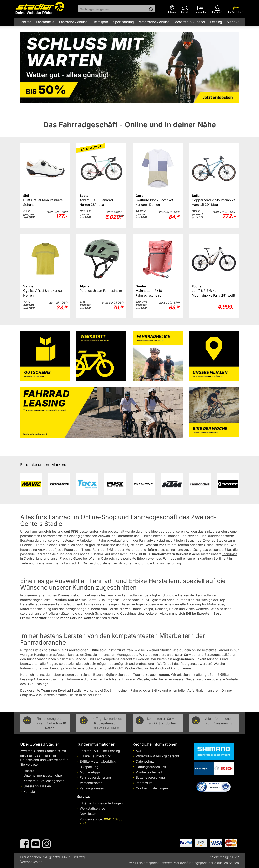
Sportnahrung (123, 22)
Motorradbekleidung (154, 22)
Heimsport (100, 22)
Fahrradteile (45, 22)
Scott (92, 600)
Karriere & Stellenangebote (44, 781)
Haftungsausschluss (151, 767)
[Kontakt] (185, 9)
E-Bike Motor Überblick (98, 761)
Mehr (231, 22)
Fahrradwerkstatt (152, 540)
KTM (145, 600)
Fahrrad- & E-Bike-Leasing (100, 751)
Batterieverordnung (150, 777)
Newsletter (88, 814)
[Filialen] (172, 9)
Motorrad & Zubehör (190, 22)
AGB (139, 751)
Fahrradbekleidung (73, 22)
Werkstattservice (92, 808)
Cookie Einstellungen (152, 788)
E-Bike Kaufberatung (96, 756)
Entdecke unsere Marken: (43, 465)
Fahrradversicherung (95, 777)
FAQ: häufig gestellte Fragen (101, 803)
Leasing (216, 22)
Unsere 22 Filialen (37, 786)
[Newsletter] (200, 9)
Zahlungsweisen (92, 788)
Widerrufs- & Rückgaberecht (157, 756)
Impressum (144, 783)
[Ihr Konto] (217, 9)
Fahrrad (25, 22)
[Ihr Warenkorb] (236, 9)
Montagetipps (90, 772)
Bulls (101, 600)
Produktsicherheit (149, 772)
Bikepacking (89, 767)
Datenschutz (145, 761)
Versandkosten (91, 783)
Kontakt (29, 792)
